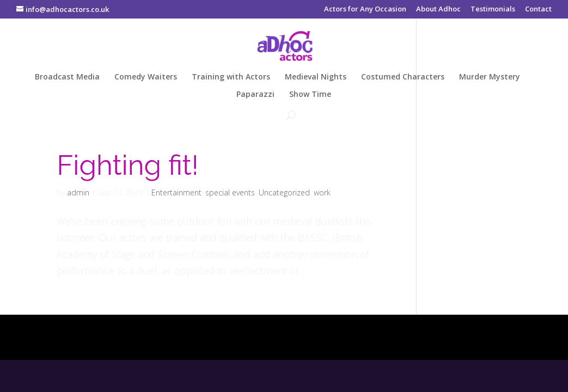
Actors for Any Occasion (365, 10)
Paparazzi (255, 95)
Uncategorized (284, 192)
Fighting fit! (127, 165)
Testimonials (493, 10)
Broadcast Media (67, 77)
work (322, 192)
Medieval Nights (316, 77)
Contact (538, 10)
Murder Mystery (490, 77)
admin (78, 192)
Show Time (310, 95)
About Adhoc (438, 10)
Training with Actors (231, 77)
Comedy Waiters (146, 77)
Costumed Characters (403, 77)
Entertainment (176, 192)
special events (230, 192)
